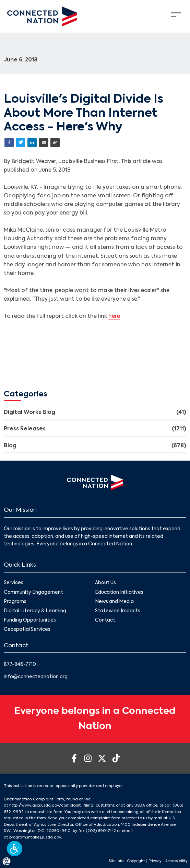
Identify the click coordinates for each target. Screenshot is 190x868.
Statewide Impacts (118, 611)
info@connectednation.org (36, 677)
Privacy (155, 861)
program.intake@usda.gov (35, 837)
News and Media (114, 602)
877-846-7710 (20, 665)
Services (14, 583)
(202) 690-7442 (101, 831)
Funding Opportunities (30, 620)
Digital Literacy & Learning (35, 611)
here (114, 316)
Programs (15, 602)
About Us (105, 583)
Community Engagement (33, 593)
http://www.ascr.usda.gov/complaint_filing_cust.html (62, 806)
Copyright (136, 861)
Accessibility (176, 861)
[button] (15, 849)
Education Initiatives (119, 593)
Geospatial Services (27, 630)
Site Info (116, 861)
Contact (105, 620)
